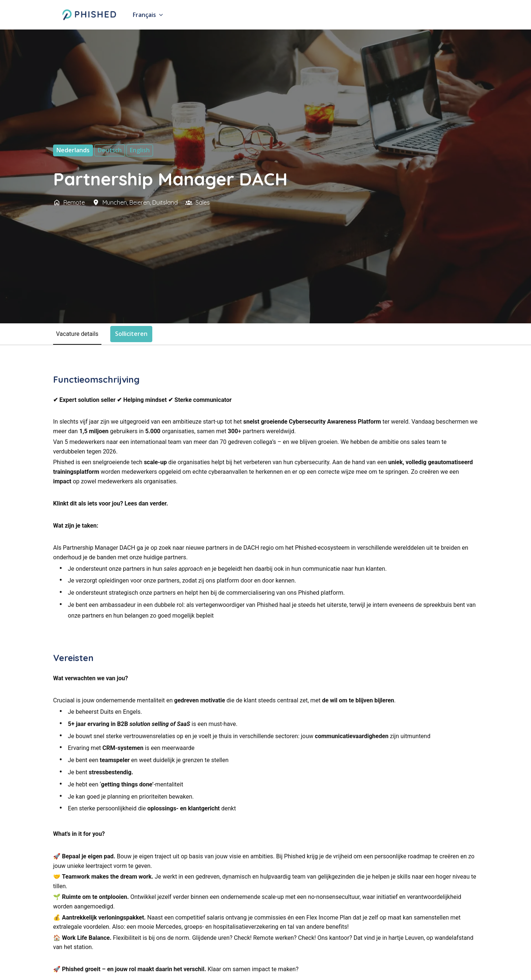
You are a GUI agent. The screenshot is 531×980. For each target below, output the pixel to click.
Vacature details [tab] (77, 334)
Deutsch (110, 150)
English (140, 150)
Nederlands (73, 150)
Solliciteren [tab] (131, 334)
